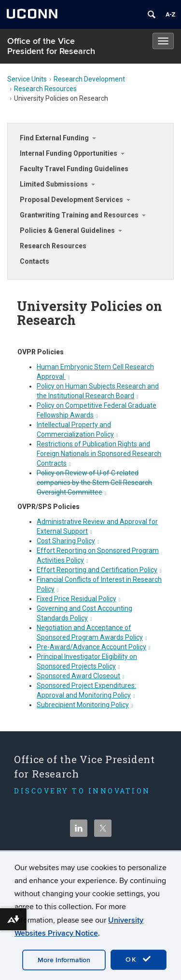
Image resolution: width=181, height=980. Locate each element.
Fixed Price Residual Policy (79, 599)
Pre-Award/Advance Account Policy (94, 647)
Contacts (35, 261)
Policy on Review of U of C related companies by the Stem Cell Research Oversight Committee (94, 483)
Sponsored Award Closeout (81, 676)
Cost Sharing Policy (68, 541)
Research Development (89, 79)
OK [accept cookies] (139, 959)
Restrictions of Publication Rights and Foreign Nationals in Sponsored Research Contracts (99, 454)
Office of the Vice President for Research (51, 46)
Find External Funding (54, 138)
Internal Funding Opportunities (69, 153)
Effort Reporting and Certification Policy (99, 570)
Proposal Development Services (71, 200)
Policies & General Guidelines (67, 230)
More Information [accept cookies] (64, 960)
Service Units (27, 79)
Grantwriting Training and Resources (79, 215)
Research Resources (45, 89)
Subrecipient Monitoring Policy (85, 705)
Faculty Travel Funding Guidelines (74, 169)
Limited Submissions (54, 184)
